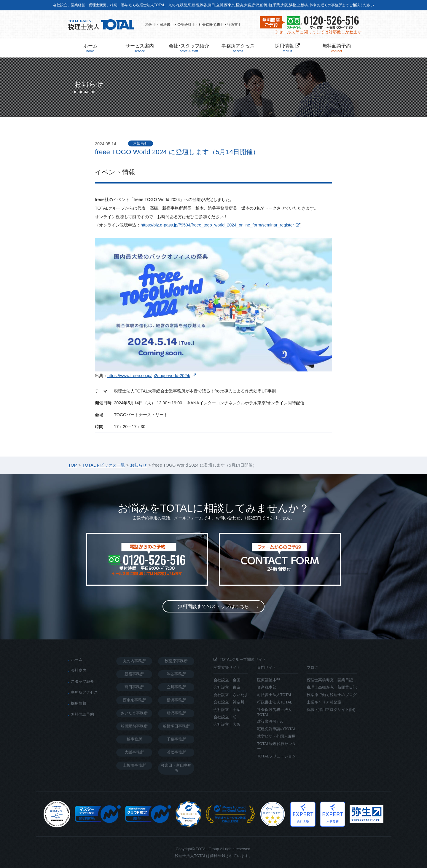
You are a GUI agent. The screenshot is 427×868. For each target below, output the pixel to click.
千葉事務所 (176, 739)
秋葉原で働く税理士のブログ (332, 695)
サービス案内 (140, 48)
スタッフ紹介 (82, 681)
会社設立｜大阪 (227, 724)
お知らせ (141, 143)
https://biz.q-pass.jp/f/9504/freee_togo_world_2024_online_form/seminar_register (217, 225)
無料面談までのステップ (213, 606)
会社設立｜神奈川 (229, 702)
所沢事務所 (176, 713)
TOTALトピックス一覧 (104, 465)
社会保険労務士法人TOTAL (274, 712)
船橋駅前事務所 (134, 726)
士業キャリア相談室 (324, 702)
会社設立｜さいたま (231, 695)
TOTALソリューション (277, 756)
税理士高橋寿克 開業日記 (330, 680)
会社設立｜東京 (227, 687)
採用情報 (287, 48)
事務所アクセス (238, 48)
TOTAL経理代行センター (277, 746)
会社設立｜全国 (227, 680)
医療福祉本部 (269, 680)
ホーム (90, 48)
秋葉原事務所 (176, 661)
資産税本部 (267, 687)
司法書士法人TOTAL (275, 695)
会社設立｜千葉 (227, 710)
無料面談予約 (337, 48)
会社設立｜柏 (225, 717)
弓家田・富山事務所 (176, 768)
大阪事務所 (134, 752)
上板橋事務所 (134, 765)
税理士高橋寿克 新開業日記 (332, 687)
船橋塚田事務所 (176, 726)
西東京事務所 (134, 700)
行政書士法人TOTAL (275, 702)
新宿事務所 (134, 674)
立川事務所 (176, 687)
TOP (73, 465)
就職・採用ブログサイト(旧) (331, 710)
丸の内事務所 (134, 661)
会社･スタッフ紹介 (189, 48)
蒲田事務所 (134, 687)
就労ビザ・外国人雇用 (276, 736)
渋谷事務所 (176, 674)
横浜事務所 (176, 700)
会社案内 (79, 670)
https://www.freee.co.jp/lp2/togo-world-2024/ (149, 376)
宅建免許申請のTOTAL (277, 729)
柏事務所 (134, 739)
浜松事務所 (176, 752)
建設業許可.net (270, 721)
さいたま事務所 (134, 713)
